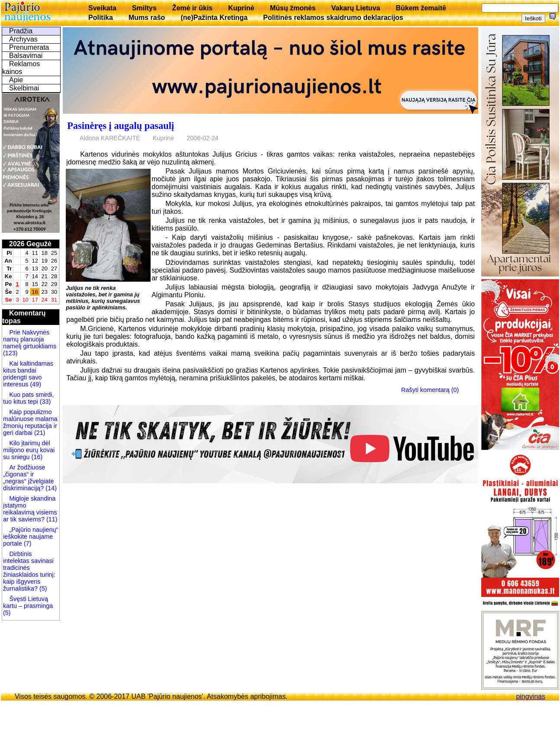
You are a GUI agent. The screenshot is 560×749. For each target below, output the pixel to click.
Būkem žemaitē (421, 8)
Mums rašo (147, 18)
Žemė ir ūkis (192, 8)
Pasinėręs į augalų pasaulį (121, 126)
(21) (39, 433)
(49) (35, 384)
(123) (10, 353)
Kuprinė (241, 8)
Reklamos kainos (21, 68)
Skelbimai (24, 88)
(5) (42, 588)
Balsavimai (26, 56)
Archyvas (23, 39)
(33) (45, 402)
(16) (36, 457)
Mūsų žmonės (293, 8)
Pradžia (21, 31)
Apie (16, 80)
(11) (51, 519)
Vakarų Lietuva (356, 8)
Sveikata (102, 8)
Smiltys (144, 8)
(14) (50, 488)
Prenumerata (29, 47)
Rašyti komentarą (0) (430, 389)
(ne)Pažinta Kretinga (214, 18)
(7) (27, 543)
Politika (101, 18)
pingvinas (531, 696)
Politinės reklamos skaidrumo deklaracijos (333, 18)
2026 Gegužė (30, 244)
